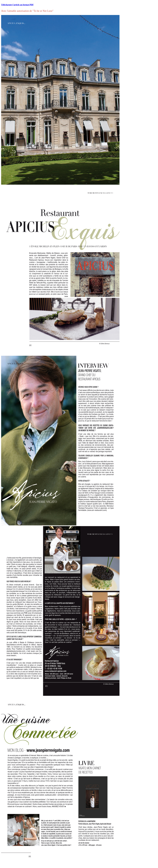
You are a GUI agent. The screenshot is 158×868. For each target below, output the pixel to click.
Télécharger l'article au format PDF (17, 5)
